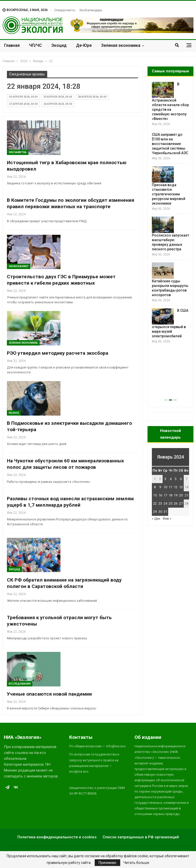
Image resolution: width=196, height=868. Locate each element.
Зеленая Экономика (23, 343)
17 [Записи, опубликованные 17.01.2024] (165, 495)
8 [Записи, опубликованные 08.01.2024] (155, 487)
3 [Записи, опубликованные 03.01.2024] (165, 479)
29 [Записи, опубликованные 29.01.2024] (155, 512)
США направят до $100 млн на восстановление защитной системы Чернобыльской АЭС (170, 144)
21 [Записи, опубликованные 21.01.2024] (187, 495)
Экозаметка (18, 152)
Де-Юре (84, 45)
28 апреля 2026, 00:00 (92, 97)
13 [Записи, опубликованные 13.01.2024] (181, 487)
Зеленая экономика (121, 45)
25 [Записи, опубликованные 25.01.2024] (170, 503)
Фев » (167, 519)
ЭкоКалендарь (91, 10)
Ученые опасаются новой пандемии (49, 694)
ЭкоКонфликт (19, 266)
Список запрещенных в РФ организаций (141, 837)
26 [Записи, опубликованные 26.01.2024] (176, 503)
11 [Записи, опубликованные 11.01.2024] (170, 487)
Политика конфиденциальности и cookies (57, 837)
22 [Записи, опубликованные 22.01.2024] (155, 503)
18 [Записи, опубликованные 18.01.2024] (170, 495)
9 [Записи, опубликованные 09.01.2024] (160, 487)
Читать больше (136, 863)
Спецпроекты (65, 10)
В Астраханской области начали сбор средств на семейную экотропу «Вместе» (170, 102)
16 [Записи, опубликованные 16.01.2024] (160, 495)
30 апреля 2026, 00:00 (23, 97)
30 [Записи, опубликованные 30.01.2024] (160, 512)
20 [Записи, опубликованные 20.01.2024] (181, 495)
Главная (12, 45)
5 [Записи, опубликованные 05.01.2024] (175, 479)
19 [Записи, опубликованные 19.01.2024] (176, 495)
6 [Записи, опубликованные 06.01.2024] (181, 479)
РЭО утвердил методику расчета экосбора (58, 353)
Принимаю (107, 863)
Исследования (20, 684)
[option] (170, 213)
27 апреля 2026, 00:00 (23, 104)
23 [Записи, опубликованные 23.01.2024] (160, 503)
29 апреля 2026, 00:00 (58, 97)
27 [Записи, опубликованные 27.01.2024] (181, 503)
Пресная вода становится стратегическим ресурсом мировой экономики (169, 194)
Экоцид (59, 45)
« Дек (156, 519)
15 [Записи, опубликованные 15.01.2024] (155, 495)
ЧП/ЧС (35, 45)
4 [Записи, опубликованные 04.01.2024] (171, 479)
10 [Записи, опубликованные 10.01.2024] (165, 487)
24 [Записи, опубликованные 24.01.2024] (165, 503)
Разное (14, 413)
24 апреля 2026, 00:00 (58, 104)
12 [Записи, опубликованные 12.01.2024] (176, 487)
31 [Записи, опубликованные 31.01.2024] (165, 512)
